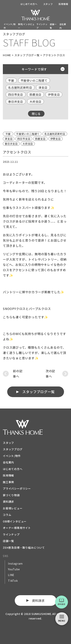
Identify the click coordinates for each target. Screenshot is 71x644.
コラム (7, 515)
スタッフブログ (13, 449)
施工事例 (8, 482)
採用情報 (63, 4)
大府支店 (35, 102)
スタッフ (48, 4)
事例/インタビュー (26, 26)
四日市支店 (16, 94)
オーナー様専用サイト (17, 528)
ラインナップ (42, 26)
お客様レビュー (13, 508)
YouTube (14, 569)
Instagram (15, 563)
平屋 (11, 80)
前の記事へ (18, 374)
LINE (11, 575)
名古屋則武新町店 (20, 87)
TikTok (13, 581)
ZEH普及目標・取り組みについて (24, 548)
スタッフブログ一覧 (38, 392)
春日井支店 (16, 102)
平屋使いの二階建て (34, 80)
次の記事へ (50, 374)
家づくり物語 (11, 495)
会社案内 (63, 26)
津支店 (43, 87)
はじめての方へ (29, 4)
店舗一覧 (53, 26)
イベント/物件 (10, 26)
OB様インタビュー (15, 521)
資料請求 (8, 502)
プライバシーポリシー (17, 488)
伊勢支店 (54, 94)
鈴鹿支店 (35, 94)
